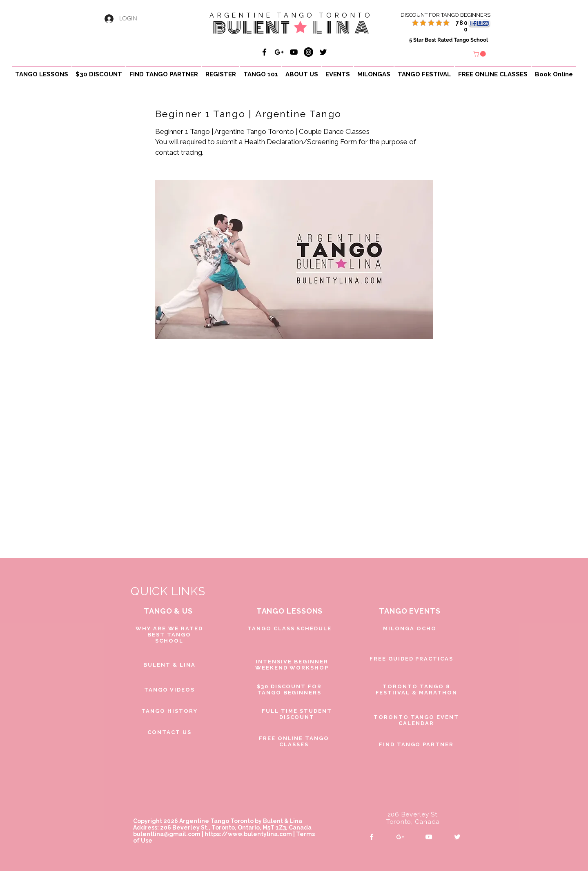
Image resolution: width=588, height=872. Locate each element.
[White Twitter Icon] (457, 837)
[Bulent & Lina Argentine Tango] (264, 52)
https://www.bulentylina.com (248, 834)
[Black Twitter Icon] (323, 52)
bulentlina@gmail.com (167, 834)
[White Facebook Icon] (372, 837)
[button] (480, 54)
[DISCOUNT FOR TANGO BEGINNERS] (436, 15)
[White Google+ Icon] (400, 837)
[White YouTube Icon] (429, 837)
